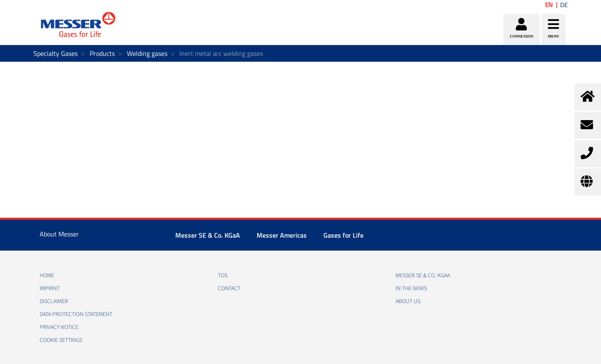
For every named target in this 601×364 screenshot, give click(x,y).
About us (408, 301)
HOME (47, 276)
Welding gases (147, 53)
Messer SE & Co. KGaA (208, 235)
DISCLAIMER (54, 301)
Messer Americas (282, 235)
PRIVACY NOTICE (59, 327)
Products (102, 53)
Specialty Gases (56, 53)
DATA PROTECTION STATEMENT (76, 314)
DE (564, 5)
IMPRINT (50, 289)
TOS (223, 276)
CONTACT (229, 289)
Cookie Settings (61, 340)
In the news (411, 289)
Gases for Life (343, 235)
